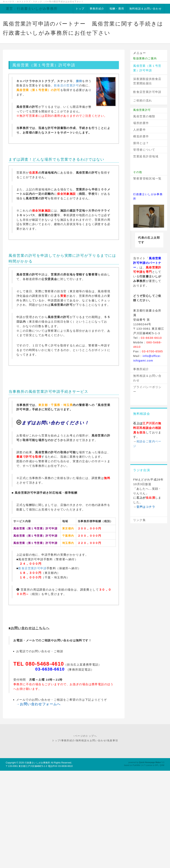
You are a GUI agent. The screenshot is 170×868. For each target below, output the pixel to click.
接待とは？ (141, 143)
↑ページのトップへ (85, 736)
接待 (79, 81)
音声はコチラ (146, 507)
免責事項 (113, 740)
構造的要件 (141, 136)
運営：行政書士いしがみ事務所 (32, 9)
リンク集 (139, 520)
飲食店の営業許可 (66, 85)
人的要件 (139, 130)
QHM (162, 765)
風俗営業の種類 (144, 116)
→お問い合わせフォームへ (38, 704)
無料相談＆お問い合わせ (145, 9)
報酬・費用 (117, 9)
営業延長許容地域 (146, 156)
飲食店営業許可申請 (32, 568)
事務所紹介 (97, 9)
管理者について (144, 150)
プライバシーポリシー (147, 389)
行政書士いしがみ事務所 (37, 763)
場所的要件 (141, 123)
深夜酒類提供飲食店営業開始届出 (147, 81)
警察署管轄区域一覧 (147, 178)
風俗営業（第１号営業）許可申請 (147, 68)
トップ (80, 9)
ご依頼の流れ (143, 100)
